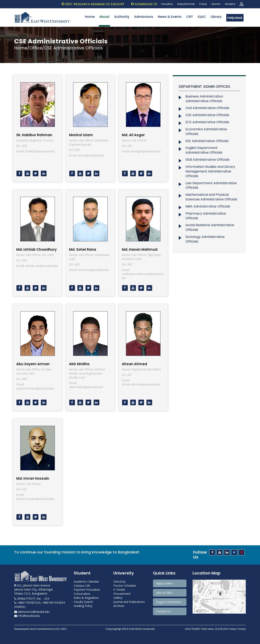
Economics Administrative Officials (206, 132)
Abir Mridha (79, 364)
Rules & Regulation (86, 598)
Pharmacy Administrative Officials (206, 216)
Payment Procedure (87, 590)
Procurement (122, 594)
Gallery (118, 598)
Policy (203, 4)
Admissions (144, 17)
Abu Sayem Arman (33, 364)
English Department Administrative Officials (204, 150)
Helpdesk (235, 18)
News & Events (170, 17)
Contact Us (164, 611)
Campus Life (82, 586)
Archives (119, 606)
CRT (190, 17)
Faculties (167, 4)
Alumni (216, 4)
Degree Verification (169, 602)
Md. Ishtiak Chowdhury (36, 249)
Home (90, 17)
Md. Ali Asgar (133, 135)
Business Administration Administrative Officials (204, 99)
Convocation (82, 594)
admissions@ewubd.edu (32, 612)
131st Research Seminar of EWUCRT (100, 4)
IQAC (202, 17)
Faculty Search (83, 602)
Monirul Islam (81, 135)
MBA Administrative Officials (208, 206)
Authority (122, 17)
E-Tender (119, 590)
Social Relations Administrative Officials (210, 227)
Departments (186, 4)
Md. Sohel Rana (83, 249)
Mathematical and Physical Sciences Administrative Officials (211, 197)
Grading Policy (83, 606)
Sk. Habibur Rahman (34, 135)
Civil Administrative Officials (207, 108)
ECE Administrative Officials (207, 122)
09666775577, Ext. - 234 (32, 599)
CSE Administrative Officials (207, 115)
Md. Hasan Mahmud (140, 249)
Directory (119, 581)
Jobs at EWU (164, 593)
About (104, 17)
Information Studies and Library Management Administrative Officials (210, 171)
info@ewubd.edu (27, 616)
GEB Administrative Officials (207, 160)
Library (216, 17)
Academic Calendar (86, 581)
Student (230, 4)
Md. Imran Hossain (33, 478)
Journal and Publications (129, 602)
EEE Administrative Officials (207, 141)
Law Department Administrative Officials (211, 185)
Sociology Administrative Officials (205, 239)
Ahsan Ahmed (134, 364)
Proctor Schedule (125, 586)
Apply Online (164, 583)
